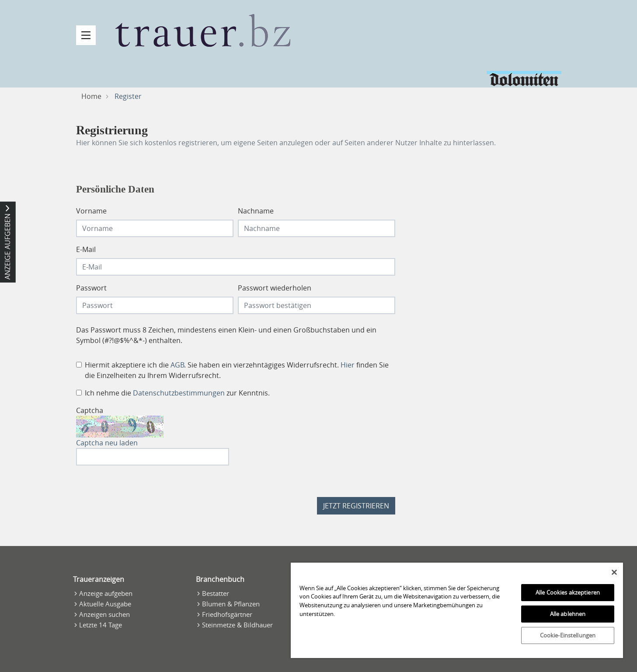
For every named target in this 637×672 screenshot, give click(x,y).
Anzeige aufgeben (106, 593)
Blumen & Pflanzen (231, 604)
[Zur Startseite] (203, 30)
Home (91, 96)
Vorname (91, 211)
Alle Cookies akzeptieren (568, 592)
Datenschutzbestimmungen (179, 393)
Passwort (91, 288)
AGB (177, 365)
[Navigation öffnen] (86, 35)
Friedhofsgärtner (227, 614)
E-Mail (86, 249)
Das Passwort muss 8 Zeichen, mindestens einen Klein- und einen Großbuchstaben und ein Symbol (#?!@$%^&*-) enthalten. (226, 335)
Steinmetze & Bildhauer (237, 625)
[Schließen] (614, 572)
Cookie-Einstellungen (568, 635)
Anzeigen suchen (104, 614)
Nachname (256, 211)
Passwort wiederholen (275, 288)
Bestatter (216, 593)
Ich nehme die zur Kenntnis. (177, 393)
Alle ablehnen (568, 614)
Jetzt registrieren (356, 506)
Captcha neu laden (107, 443)
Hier (348, 365)
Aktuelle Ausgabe (105, 604)
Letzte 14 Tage (101, 625)
